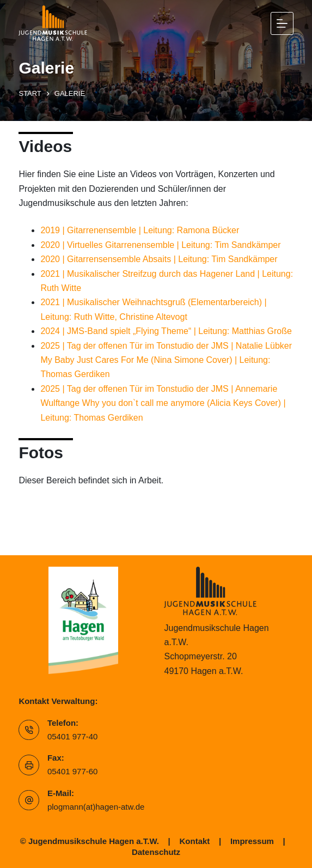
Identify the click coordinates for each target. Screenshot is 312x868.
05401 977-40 (73, 736)
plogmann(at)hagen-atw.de (96, 807)
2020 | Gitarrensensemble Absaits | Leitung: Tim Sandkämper (159, 259)
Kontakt (195, 841)
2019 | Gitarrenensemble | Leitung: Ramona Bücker (140, 230)
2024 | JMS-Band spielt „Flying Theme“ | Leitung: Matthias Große (166, 331)
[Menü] (282, 23)
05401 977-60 (73, 771)
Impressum (252, 841)
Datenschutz (156, 852)
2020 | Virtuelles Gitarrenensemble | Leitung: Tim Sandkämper (160, 245)
